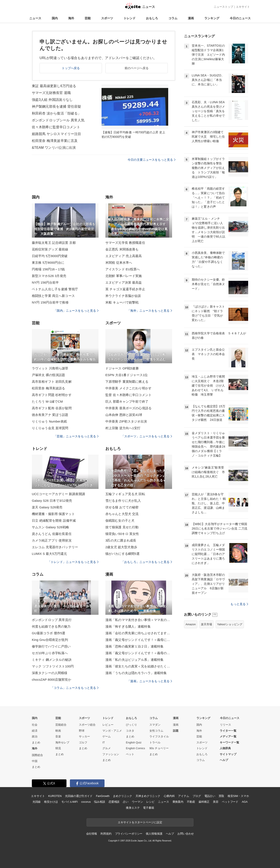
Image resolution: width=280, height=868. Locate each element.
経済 (35, 731)
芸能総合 (61, 725)
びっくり (131, 725)
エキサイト (243, 7)
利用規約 (106, 834)
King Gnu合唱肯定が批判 (50, 640)
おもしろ (152, 18)
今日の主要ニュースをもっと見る (152, 160)
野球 (82, 731)
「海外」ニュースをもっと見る (150, 311)
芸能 (88, 18)
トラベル (155, 742)
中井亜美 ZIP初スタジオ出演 (126, 421)
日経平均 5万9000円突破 (50, 256)
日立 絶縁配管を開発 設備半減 (54, 520)
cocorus (86, 802)
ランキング (212, 18)
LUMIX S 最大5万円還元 (49, 554)
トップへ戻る (71, 68)
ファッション (111, 754)
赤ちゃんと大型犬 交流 (122, 514)
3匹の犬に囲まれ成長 (121, 540)
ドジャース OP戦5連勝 (122, 368)
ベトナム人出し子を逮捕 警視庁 (55, 289)
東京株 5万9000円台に (48, 263)
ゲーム (107, 736)
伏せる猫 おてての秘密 (122, 507)
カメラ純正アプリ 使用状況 (52, 540)
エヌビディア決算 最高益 (124, 282)
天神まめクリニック (148, 796)
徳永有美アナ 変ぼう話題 (50, 415)
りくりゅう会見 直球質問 (50, 428)
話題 (176, 731)
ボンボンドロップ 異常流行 (52, 620)
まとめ (36, 742)
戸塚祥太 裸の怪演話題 (49, 375)
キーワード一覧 (229, 742)
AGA (245, 802)
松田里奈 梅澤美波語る (49, 388)
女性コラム (156, 731)
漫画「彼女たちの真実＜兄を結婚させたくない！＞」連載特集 (139, 666)
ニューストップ (223, 7)
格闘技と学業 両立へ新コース (53, 296)
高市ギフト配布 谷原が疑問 (52, 408)
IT (104, 742)
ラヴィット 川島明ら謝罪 (50, 368)
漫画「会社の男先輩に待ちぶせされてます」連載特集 (139, 633)
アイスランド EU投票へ (123, 269)
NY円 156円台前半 (45, 282)
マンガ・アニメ (112, 731)
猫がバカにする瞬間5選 (122, 554)
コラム (173, 18)
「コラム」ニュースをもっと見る (75, 688)
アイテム (183, 796)
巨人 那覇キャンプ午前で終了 (127, 401)
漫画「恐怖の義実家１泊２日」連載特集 (134, 646)
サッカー (84, 736)
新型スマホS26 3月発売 (49, 276)
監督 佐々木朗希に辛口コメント (128, 395)
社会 (35, 725)
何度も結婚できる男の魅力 (51, 626)
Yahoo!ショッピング (230, 624)
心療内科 (169, 796)
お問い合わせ (186, 834)
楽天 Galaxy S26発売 (47, 507)
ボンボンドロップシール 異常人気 (58, 120)
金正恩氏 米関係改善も (122, 249)
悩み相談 (99, 802)
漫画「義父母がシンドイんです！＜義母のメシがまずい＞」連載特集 (139, 653)
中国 (35, 761)
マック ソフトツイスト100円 (53, 666)
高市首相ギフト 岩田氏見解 (52, 382)
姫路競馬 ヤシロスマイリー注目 (56, 134)
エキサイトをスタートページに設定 (140, 822)
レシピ (150, 802)
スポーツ (107, 18)
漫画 (191, 18)
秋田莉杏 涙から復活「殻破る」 (56, 113)
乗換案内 (178, 802)
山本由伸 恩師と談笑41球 (124, 415)
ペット (130, 754)
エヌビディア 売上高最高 (124, 256)
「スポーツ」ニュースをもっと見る (147, 436)
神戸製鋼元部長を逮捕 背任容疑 (56, 106)
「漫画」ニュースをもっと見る (150, 681)
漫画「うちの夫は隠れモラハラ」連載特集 (136, 673)
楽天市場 (206, 624)
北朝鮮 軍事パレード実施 (124, 276)
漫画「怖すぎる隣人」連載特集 (128, 626)
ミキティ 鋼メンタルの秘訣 (52, 660)
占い (126, 802)
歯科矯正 (204, 802)
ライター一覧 (228, 731)
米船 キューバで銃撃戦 (122, 302)
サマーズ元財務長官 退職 (51, 93)
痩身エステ (133, 808)
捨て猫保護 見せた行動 (122, 527)
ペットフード (230, 802)
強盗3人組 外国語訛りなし (52, 100)
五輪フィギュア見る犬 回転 (125, 494)
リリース (225, 725)
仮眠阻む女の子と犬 (120, 520)
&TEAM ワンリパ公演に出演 (54, 148)
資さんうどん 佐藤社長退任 (52, 534)
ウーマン (137, 802)
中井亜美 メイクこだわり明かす (128, 388)
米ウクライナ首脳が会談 (123, 296)
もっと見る (239, 604)
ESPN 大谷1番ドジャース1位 (127, 375)
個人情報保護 (154, 834)
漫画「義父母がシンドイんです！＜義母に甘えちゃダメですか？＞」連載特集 (139, 640)
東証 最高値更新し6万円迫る (54, 86)
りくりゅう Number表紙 (49, 421)
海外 (71, 18)
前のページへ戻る (137, 68)
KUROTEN (55, 796)
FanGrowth (103, 796)
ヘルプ (224, 760)
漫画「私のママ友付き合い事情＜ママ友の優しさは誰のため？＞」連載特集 (139, 620)
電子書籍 (148, 808)
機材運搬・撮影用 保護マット (53, 514)
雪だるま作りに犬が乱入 (123, 501)
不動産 (191, 802)
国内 (55, 18)
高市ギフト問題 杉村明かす (52, 395)
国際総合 (37, 755)
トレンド (130, 18)
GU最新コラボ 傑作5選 (49, 633)
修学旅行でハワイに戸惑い (51, 646)
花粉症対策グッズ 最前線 (50, 249)
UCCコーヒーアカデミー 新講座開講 (58, 494)
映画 (58, 731)
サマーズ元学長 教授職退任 (125, 243)
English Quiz (134, 742)
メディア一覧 (228, 736)
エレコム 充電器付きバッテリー (55, 547)
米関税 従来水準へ (119, 263)
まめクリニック (122, 796)
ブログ (197, 796)
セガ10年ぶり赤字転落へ (50, 653)
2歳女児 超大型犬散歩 (121, 547)
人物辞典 (225, 748)
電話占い (210, 796)
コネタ (130, 731)
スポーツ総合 (87, 725)
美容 (216, 802)
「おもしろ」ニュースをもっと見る (147, 562)
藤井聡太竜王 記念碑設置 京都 (54, 243)
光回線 (37, 802)
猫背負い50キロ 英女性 (122, 534)
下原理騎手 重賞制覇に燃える (127, 382)
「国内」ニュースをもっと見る (76, 311)
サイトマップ (228, 754)
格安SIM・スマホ (238, 796)
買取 (221, 796)
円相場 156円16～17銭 (48, 269)
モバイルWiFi (70, 802)
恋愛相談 (114, 802)
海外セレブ (62, 742)
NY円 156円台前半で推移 (50, 302)
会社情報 (92, 834)
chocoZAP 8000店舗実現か (52, 680)
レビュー (108, 725)
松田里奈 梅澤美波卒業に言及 (55, 141)
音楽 (58, 736)
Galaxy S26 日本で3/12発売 (52, 501)
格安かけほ (51, 802)
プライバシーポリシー (129, 834)
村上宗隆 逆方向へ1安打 (123, 428)
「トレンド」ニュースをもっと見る (73, 562)
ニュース (35, 18)
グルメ (107, 748)
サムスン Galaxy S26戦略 (50, 527)
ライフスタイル (159, 736)
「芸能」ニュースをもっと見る (76, 436)
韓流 (58, 748)
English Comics (136, 748)
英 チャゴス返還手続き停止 (125, 289)
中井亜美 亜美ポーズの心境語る (128, 408)
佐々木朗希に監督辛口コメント (56, 127)
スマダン (155, 725)
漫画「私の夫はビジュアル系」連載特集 (134, 660)
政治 (35, 736)
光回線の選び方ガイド (79, 796)
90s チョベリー (159, 748)
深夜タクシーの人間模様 (50, 673)
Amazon (191, 624)
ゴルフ (83, 742)
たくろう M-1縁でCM (47, 401)
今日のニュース (240, 18)
